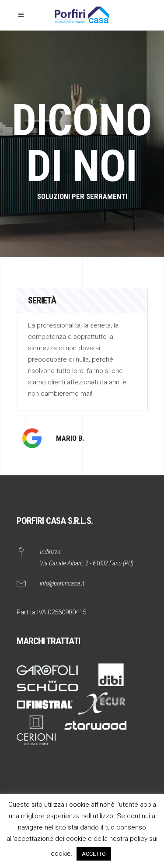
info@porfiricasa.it (62, 583)
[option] (82, 371)
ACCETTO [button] (94, 854)
